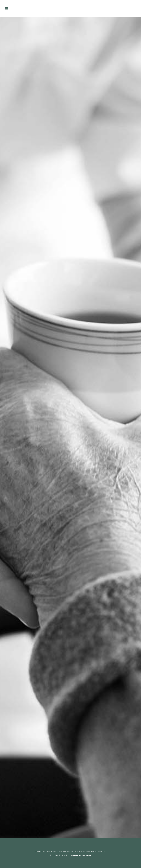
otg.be (65, 855)
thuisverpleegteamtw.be (65, 851)
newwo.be (87, 855)
